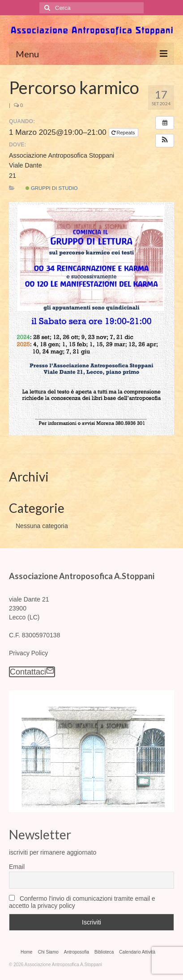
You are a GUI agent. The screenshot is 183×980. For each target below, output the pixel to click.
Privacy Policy (28, 653)
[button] (165, 141)
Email (17, 867)
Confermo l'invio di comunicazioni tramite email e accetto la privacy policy (82, 902)
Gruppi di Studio (52, 188)
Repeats (124, 133)
